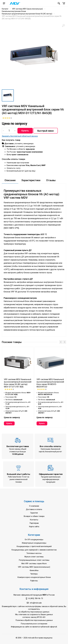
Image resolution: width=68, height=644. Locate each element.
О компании (34, 506)
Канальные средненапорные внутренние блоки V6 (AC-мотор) (27, 14)
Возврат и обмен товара (34, 516)
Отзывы (51, 180)
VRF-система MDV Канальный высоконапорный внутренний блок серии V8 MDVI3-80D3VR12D (50, 383)
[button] (64, 3)
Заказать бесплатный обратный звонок (20, 136)
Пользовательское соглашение (34, 624)
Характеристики (31, 180)
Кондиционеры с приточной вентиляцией (34, 546)
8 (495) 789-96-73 (36, 598)
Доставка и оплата (34, 509)
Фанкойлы (34, 570)
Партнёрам (34, 523)
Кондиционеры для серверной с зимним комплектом (34, 550)
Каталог (5, 9)
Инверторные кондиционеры (34, 543)
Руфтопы (34, 581)
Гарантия (34, 513)
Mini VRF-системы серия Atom (34, 564)
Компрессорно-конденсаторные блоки (34, 577)
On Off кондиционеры (34, 540)
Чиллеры (34, 574)
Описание (10, 180)
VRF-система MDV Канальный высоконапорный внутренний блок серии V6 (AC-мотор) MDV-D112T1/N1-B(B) (18, 383)
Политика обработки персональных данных (34, 620)
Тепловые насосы (34, 553)
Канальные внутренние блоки (14, 11)
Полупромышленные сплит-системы (34, 560)
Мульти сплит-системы (34, 557)
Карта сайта (34, 527)
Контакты (34, 520)
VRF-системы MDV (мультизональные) (27, 9)
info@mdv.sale (36, 603)
